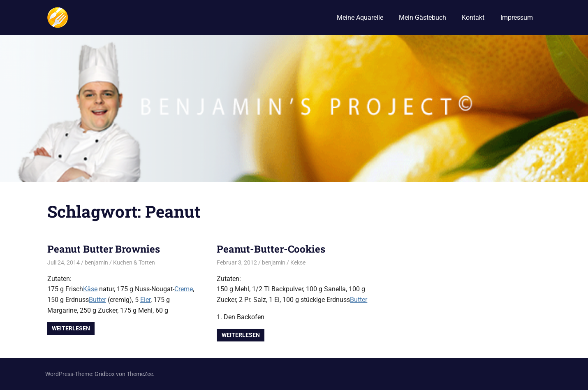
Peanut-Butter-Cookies (271, 249)
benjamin (96, 262)
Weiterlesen (71, 328)
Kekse (298, 262)
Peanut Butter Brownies (104, 249)
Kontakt (473, 17)
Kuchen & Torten (134, 262)
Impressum (517, 17)
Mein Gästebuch (422, 17)
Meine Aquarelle (360, 17)
